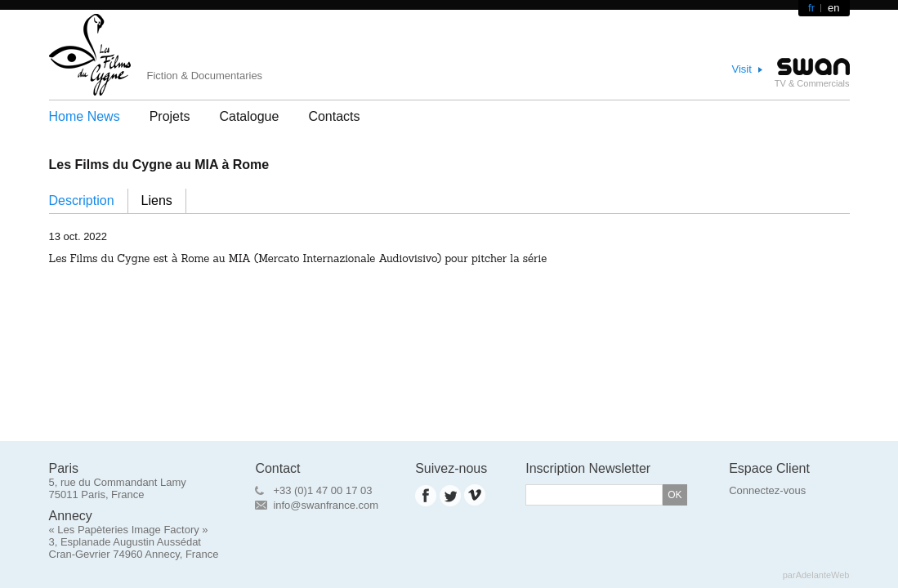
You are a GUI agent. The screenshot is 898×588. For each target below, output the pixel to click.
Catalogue (249, 116)
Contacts (334, 116)
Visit (742, 69)
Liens (157, 200)
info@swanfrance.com (326, 505)
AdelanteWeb (823, 575)
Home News (85, 116)
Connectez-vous (767, 490)
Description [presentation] (82, 200)
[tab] (89, 201)
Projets (170, 116)
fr (811, 8)
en (833, 8)
